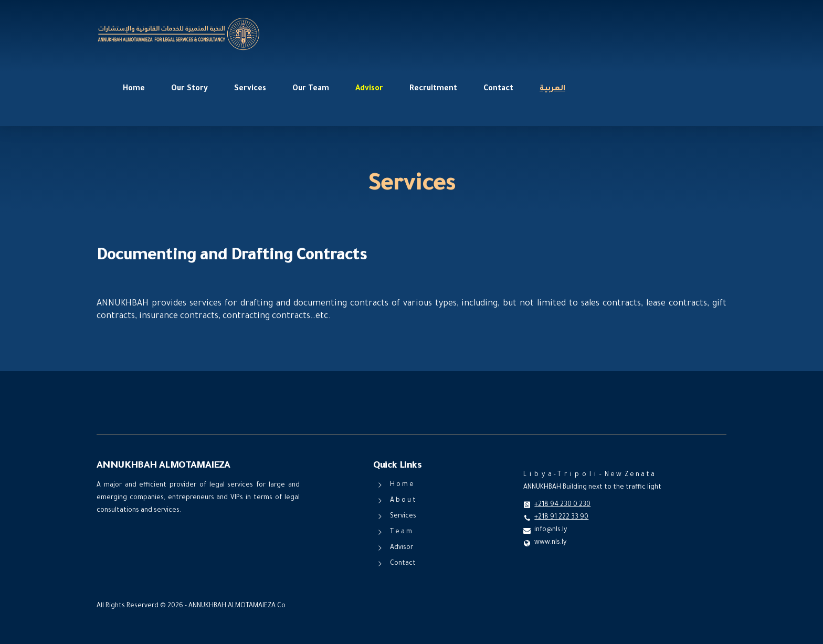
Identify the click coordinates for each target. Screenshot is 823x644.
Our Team (311, 89)
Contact (498, 89)
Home (134, 89)
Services (250, 89)
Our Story (189, 89)
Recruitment (433, 89)
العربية (552, 89)
